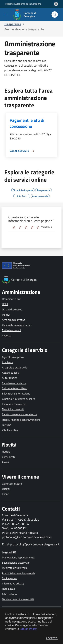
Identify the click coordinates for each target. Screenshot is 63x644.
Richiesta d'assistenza (14, 568)
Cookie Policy (28, 629)
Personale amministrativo (17, 325)
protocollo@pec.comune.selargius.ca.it (26, 537)
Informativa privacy (13, 583)
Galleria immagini (12, 484)
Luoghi (6, 489)
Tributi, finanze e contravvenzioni (21, 420)
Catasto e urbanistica (14, 383)
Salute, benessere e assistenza (19, 414)
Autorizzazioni (10, 378)
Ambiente (7, 362)
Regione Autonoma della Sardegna (23, 4)
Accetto (52, 638)
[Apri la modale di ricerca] (55, 15)
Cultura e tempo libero (15, 388)
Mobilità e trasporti (13, 409)
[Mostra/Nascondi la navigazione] (6, 14)
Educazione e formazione (16, 393)
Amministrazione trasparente (19, 573)
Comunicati (8, 457)
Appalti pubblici (11, 373)
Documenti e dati (12, 299)
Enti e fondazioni (11, 330)
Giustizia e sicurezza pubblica (18, 399)
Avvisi (5, 462)
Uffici (5, 304)
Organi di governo (12, 309)
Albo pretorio (9, 594)
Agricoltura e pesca (13, 357)
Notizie (6, 452)
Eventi (6, 494)
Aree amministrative (14, 320)
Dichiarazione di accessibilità (18, 599)
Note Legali (8, 589)
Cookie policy (9, 578)
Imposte (6, 335)
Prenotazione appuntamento (18, 557)
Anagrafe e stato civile (15, 367)
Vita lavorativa (10, 430)
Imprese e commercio (14, 404)
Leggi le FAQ (9, 552)
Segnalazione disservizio (16, 563)
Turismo (6, 425)
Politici (6, 315)
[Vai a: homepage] (29, 15)
